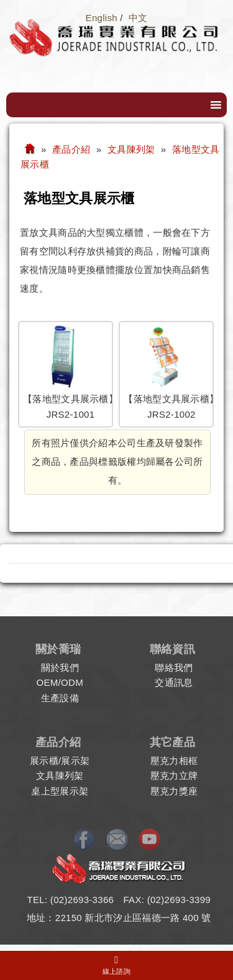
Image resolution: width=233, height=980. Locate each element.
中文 (138, 18)
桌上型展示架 (60, 791)
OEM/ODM (60, 682)
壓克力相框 (174, 761)
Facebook (86, 840)
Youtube (149, 840)
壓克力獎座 (174, 791)
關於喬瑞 (58, 649)
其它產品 (172, 742)
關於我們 (60, 668)
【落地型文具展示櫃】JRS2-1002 (166, 374)
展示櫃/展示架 (60, 761)
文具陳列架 (60, 775)
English (102, 18)
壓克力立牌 (174, 775)
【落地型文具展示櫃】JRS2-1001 (66, 374)
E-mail (118, 840)
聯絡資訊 (172, 649)
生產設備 (60, 698)
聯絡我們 (174, 668)
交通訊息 (174, 682)
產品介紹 (58, 742)
